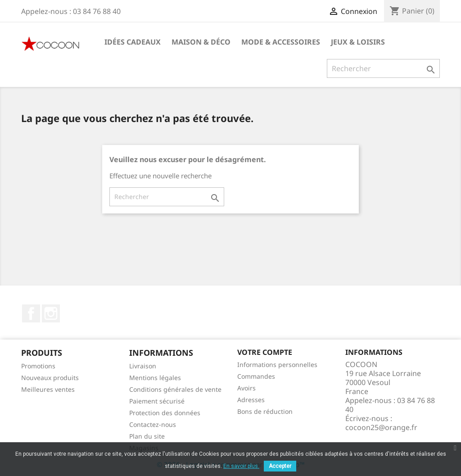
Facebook (31, 313)
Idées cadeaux (133, 42)
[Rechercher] (383, 68)
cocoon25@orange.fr (381, 427)
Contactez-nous (153, 424)
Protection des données (165, 413)
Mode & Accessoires (281, 42)
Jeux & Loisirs (358, 42)
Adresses (251, 400)
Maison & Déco (201, 42)
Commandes (256, 376)
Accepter (280, 466)
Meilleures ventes (48, 389)
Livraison (143, 366)
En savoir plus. (241, 466)
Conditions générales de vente (175, 389)
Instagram (51, 313)
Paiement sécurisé (157, 401)
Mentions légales (155, 378)
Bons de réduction (265, 411)
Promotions (38, 366)
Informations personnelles (277, 365)
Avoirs (246, 388)
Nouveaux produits (50, 378)
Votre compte (265, 352)
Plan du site (147, 436)
